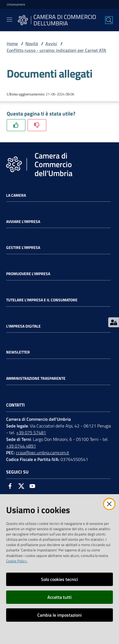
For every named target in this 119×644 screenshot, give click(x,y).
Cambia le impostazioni (59, 615)
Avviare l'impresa (23, 222)
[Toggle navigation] (9, 20)
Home (12, 44)
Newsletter (18, 352)
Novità (32, 44)
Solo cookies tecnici (59, 579)
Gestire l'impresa (23, 247)
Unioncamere (16, 4)
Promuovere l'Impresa (28, 274)
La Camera (16, 195)
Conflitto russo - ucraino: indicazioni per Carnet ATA (56, 50)
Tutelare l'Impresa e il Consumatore (42, 300)
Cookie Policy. (17, 561)
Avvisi (51, 44)
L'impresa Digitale (23, 326)
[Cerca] (109, 20)
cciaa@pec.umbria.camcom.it (42, 453)
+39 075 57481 (31, 432)
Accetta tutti (59, 597)
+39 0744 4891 (21, 446)
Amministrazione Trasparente (36, 378)
